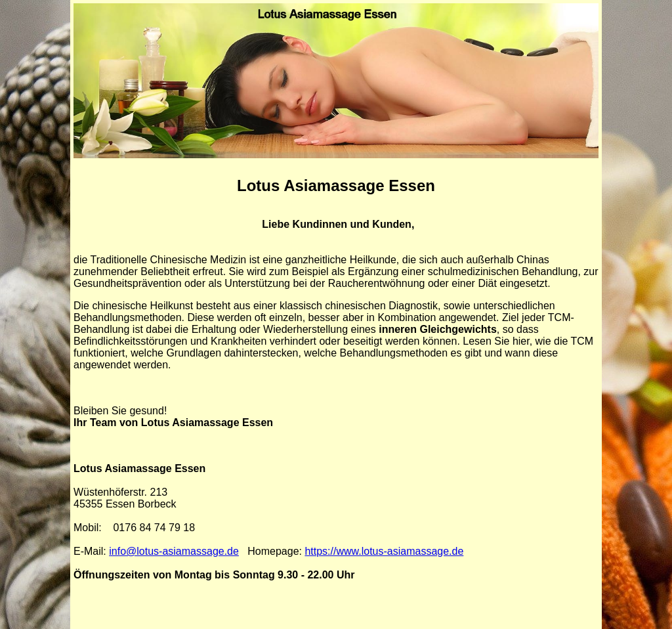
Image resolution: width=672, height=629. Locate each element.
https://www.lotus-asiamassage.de (384, 551)
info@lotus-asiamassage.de (174, 551)
